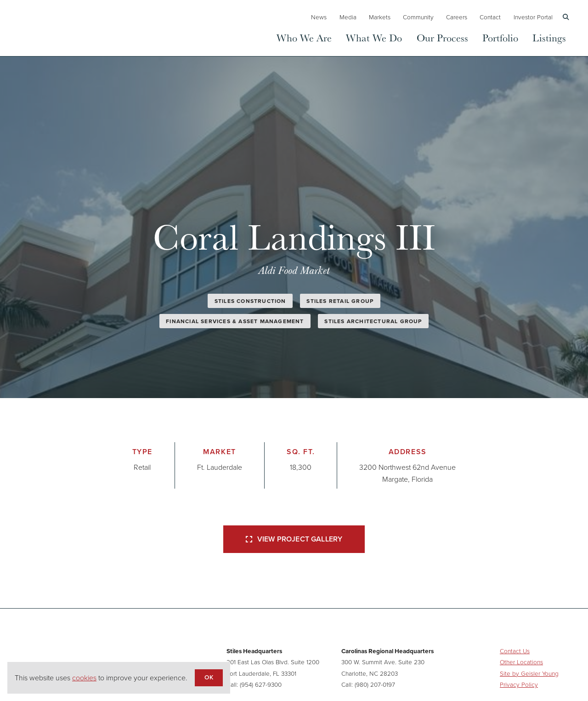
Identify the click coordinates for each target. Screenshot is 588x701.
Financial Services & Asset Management (235, 321)
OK (209, 677)
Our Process (442, 37)
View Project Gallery (294, 539)
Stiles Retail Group (340, 301)
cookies (84, 678)
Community (418, 17)
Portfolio (500, 37)
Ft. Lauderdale (220, 467)
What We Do (374, 37)
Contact (490, 17)
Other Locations (521, 662)
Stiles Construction (250, 301)
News (319, 17)
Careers (457, 17)
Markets (380, 17)
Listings (549, 37)
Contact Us (515, 651)
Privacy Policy (519, 684)
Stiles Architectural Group (373, 321)
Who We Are (304, 37)
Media (348, 17)
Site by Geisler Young (529, 673)
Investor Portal (533, 17)
